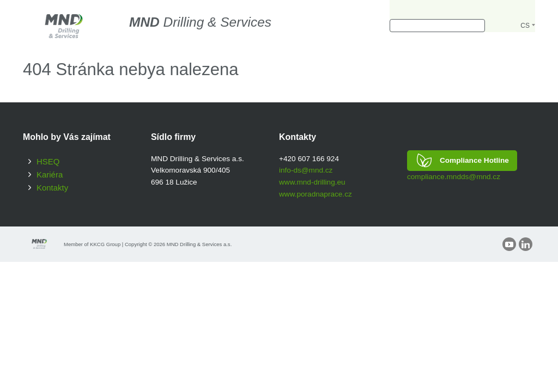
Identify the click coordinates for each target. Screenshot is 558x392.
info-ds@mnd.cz (306, 170)
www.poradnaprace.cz (316, 194)
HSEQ (48, 161)
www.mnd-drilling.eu (312, 182)
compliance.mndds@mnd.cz (454, 177)
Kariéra (50, 174)
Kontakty (52, 188)
